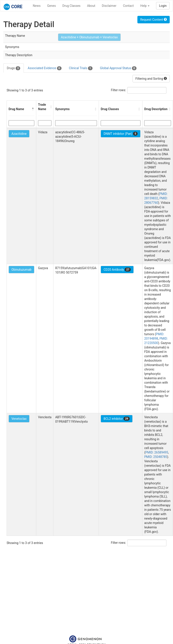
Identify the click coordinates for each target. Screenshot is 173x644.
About (91, 6)
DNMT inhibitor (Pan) (121, 134)
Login (163, 6)
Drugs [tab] (14, 68)
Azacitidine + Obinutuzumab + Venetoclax (89, 37)
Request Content (154, 20)
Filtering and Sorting (151, 79)
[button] (33, 109)
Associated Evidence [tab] (45, 68)
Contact (128, 6)
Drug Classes (71, 6)
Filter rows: (119, 90)
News (37, 6)
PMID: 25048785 (156, 457)
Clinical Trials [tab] (81, 68)
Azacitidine (19, 134)
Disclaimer (109, 6)
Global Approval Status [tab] (118, 68)
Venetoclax (19, 419)
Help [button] (145, 6)
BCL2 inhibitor (117, 419)
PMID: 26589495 (157, 452)
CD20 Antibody (117, 270)
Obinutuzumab (21, 270)
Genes (52, 6)
